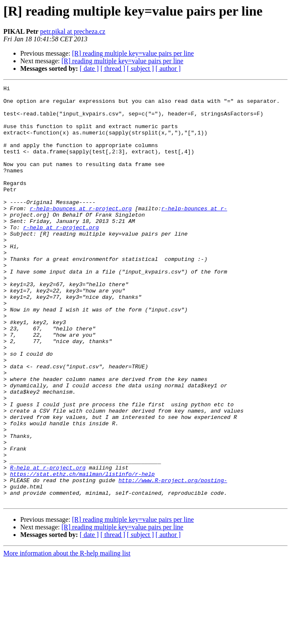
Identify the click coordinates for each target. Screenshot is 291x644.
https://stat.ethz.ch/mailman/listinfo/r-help (82, 552)
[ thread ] (113, 68)
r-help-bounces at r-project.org (81, 233)
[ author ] (168, 68)
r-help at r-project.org (61, 256)
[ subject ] (140, 68)
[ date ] (89, 68)
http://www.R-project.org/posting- (173, 560)
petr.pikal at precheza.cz (73, 31)
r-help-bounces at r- (194, 233)
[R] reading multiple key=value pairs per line (133, 53)
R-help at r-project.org (48, 545)
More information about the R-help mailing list (67, 637)
